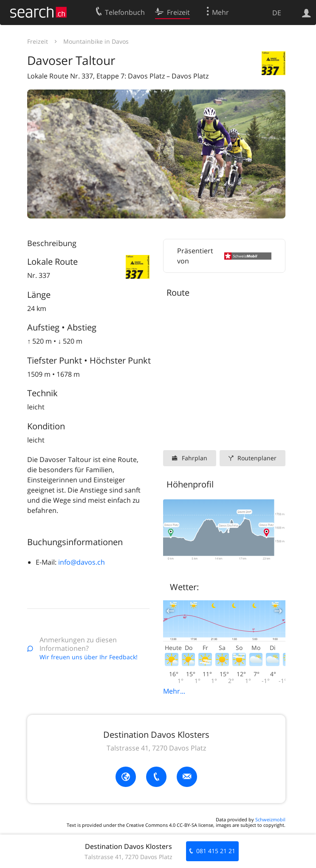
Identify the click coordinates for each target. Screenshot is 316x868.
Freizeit (38, 41)
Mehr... (174, 691)
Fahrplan (195, 458)
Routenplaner (257, 458)
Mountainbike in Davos (96, 41)
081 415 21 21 (216, 851)
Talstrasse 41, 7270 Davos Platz (156, 748)
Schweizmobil (270, 819)
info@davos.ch (82, 562)
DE (277, 13)
